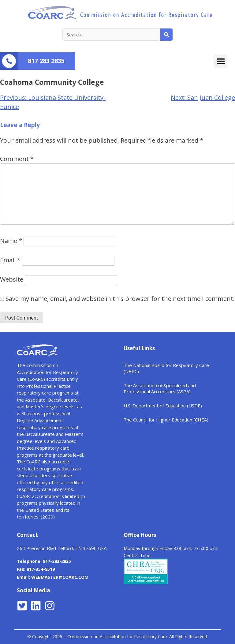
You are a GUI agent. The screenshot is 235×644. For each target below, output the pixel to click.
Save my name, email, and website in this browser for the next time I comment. (120, 299)
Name (11, 241)
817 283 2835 (46, 61)
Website (12, 279)
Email (10, 260)
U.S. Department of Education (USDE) (163, 406)
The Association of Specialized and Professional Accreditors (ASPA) (160, 388)
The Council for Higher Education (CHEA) (166, 420)
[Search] (166, 35)
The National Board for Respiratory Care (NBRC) (166, 368)
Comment (17, 159)
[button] (221, 61)
